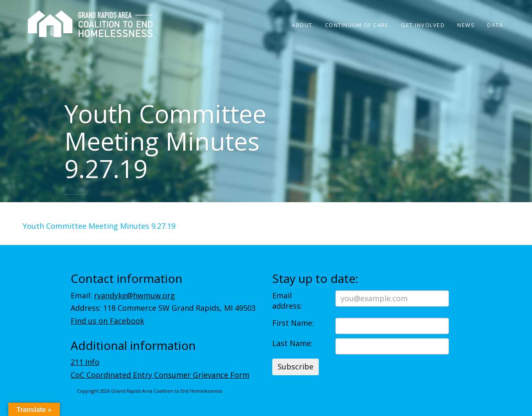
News (466, 25)
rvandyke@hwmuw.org (134, 295)
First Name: (293, 323)
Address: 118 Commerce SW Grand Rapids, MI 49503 (163, 308)
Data (495, 25)
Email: (123, 295)
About (302, 25)
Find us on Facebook (107, 321)
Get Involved (423, 25)
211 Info (85, 362)
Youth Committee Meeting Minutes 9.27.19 (99, 226)
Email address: (287, 301)
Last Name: (292, 343)
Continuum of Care (357, 25)
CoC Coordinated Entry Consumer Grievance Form (160, 375)
